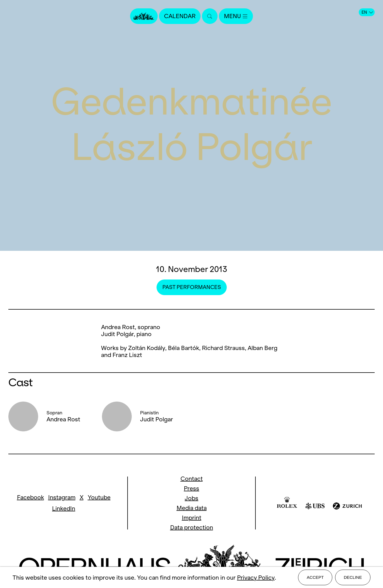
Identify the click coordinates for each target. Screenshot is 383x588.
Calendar (180, 16)
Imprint (192, 518)
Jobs (191, 498)
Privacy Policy (256, 578)
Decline (353, 577)
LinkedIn (64, 508)
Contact (192, 479)
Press (191, 488)
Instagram (62, 497)
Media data (192, 508)
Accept (315, 577)
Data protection (192, 527)
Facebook (31, 497)
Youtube (99, 497)
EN (367, 12)
